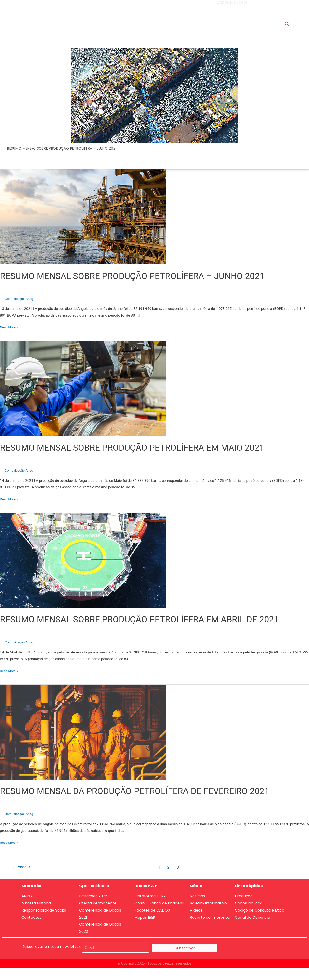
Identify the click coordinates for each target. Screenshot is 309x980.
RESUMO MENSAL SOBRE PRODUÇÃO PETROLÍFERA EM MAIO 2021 (145, 447)
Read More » (10, 327)
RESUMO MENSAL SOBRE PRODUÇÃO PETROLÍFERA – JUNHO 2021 (145, 276)
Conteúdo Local (232, 20)
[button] (287, 24)
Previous (23, 867)
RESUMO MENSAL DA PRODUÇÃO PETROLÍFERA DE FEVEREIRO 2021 (148, 791)
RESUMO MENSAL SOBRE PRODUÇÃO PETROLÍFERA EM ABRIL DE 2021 (153, 619)
